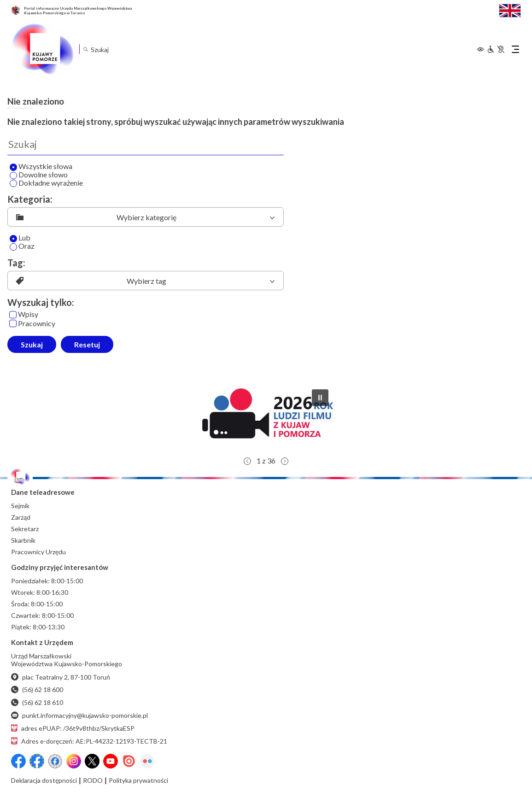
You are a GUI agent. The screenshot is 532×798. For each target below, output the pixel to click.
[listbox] (146, 217)
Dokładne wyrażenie (46, 183)
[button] (266, 417)
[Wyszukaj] (146, 144)
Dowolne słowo (39, 175)
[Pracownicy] (13, 323)
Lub (20, 238)
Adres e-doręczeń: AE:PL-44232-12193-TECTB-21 (89, 741)
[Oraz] (13, 247)
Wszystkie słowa (41, 167)
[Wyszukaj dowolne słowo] (13, 176)
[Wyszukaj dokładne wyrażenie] (13, 183)
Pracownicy (32, 324)
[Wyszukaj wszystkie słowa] (13, 167)
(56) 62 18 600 (37, 689)
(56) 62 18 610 (37, 702)
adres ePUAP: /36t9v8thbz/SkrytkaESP (73, 728)
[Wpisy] (13, 315)
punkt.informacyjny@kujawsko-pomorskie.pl (79, 715)
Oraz (22, 246)
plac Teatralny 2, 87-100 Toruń (61, 677)
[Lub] (13, 239)
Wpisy (24, 314)
